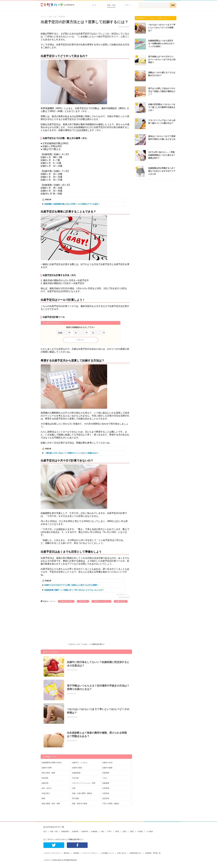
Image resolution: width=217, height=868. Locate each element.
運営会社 (67, 853)
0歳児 (117, 831)
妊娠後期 (106, 783)
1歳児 (125, 831)
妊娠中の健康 (107, 768)
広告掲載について (108, 853)
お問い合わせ (122, 853)
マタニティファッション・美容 (84, 783)
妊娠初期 (106, 773)
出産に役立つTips (66, 601)
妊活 (95, 5)
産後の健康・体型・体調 (51, 804)
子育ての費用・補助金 (111, 804)
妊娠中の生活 (121, 601)
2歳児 (132, 831)
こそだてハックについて (52, 853)
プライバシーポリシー (90, 853)
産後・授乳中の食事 (80, 804)
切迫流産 (45, 778)
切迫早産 (106, 798)
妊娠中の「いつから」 (101, 601)
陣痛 (43, 798)
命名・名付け (47, 788)
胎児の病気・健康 (48, 773)
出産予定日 (83, 601)
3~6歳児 (140, 831)
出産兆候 (106, 793)
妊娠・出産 (111, 5)
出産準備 (106, 788)
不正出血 (75, 778)
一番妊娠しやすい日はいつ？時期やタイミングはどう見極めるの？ (71, 453)
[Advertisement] (61, 623)
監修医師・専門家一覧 (153, 853)
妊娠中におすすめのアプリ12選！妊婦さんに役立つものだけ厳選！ (71, 585)
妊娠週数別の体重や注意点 (52, 763)
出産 (74, 788)
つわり (105, 778)
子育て (128, 5)
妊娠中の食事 (47, 768)
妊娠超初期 (76, 773)
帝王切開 (75, 798)
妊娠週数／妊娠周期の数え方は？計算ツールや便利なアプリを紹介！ (72, 204)
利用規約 (76, 853)
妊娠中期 (45, 783)
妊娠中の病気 (77, 768)
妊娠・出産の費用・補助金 (82, 793)
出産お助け (46, 793)
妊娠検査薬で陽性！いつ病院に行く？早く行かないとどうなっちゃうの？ (74, 590)
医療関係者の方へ (136, 853)
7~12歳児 (150, 831)
